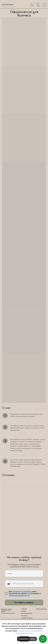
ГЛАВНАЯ (24, 609)
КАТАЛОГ (10, 5)
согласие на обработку (22, 591)
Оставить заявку (24, 603)
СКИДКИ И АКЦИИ (27, 618)
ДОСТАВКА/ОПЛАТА (27, 614)
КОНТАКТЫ (24, 616)
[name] (24, 574)
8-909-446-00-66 (41, 609)
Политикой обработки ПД (19, 595)
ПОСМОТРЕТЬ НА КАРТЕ (8, 613)
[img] (32, 5)
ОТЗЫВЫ (24, 611)
